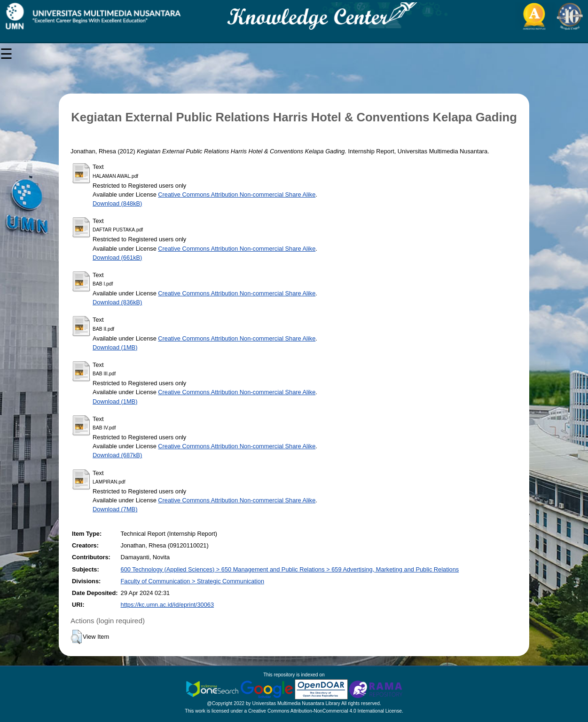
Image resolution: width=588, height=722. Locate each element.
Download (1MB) (115, 347)
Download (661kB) (117, 258)
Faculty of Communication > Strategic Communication (192, 581)
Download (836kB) (117, 302)
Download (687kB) (117, 455)
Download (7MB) (115, 509)
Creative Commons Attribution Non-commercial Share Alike (237, 194)
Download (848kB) (117, 203)
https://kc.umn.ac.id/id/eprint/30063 (167, 605)
